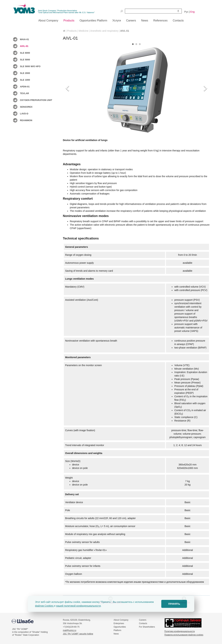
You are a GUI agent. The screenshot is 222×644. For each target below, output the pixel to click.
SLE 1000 (25, 80)
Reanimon (26, 120)
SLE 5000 (25, 60)
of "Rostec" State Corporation (26, 635)
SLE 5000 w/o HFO (30, 66)
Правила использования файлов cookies (184, 635)
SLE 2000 (25, 73)
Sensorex (26, 107)
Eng (192, 12)
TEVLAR (24, 93)
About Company (121, 620)
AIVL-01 (24, 46)
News (116, 634)
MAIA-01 (24, 39)
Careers (143, 620)
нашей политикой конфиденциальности (78, 606)
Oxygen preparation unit (36, 100)
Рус (186, 12)
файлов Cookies (44, 606)
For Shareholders (147, 627)
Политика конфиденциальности (180, 631)
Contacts (143, 623)
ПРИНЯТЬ (174, 604)
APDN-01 (25, 87)
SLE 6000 (25, 53)
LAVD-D (24, 114)
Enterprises (119, 623)
